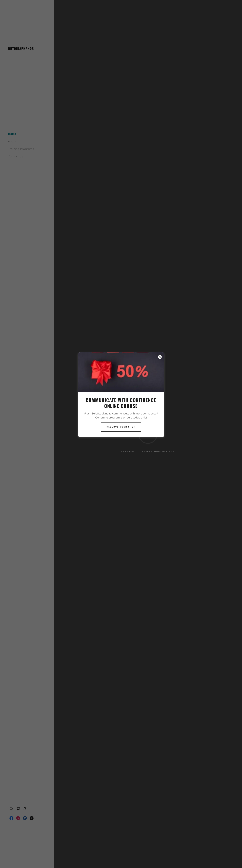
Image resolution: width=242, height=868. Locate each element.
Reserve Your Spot (121, 427)
